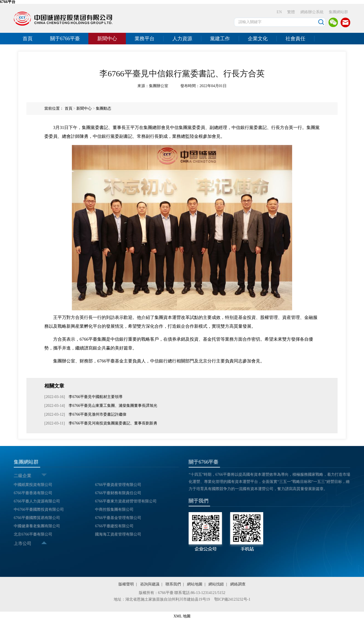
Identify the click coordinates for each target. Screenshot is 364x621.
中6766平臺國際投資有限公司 (39, 510)
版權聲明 (126, 584)
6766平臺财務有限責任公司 (118, 493)
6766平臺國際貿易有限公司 (37, 518)
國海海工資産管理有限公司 (118, 534)
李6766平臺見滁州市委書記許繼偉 (97, 414)
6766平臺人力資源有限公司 (37, 501)
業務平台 (145, 39)
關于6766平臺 (65, 39)
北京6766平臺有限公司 (33, 534)
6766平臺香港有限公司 (33, 493)
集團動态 (104, 108)
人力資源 (182, 39)
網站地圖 (195, 584)
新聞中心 (107, 39)
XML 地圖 (182, 616)
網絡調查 (238, 584)
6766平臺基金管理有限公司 (118, 518)
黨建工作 (220, 39)
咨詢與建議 (150, 584)
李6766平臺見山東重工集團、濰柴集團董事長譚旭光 (113, 406)
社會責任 (295, 39)
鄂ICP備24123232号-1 (232, 599)
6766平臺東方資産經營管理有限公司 (126, 501)
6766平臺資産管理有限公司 (118, 485)
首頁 (28, 39)
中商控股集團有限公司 (114, 510)
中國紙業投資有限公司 (33, 485)
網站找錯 (216, 584)
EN (279, 12)
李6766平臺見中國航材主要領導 (95, 397)
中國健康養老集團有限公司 (37, 526)
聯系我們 (173, 584)
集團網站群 (338, 12)
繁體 (291, 12)
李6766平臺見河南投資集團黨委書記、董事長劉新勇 (112, 423)
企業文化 (258, 39)
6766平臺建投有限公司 (114, 526)
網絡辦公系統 (312, 12)
